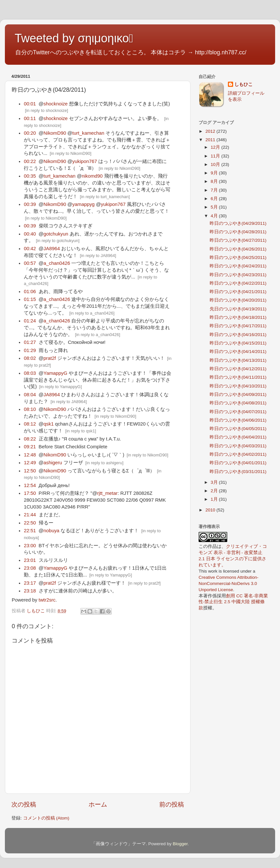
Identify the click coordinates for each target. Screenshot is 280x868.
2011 (211, 140)
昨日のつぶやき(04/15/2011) (238, 343)
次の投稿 (24, 804)
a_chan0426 (57, 263)
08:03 (30, 373)
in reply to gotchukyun (58, 241)
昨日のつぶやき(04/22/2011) (238, 283)
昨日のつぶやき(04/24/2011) (238, 266)
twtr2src (47, 600)
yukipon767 (85, 161)
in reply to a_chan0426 (92, 313)
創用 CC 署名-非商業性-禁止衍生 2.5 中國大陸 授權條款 (233, 602)
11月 (216, 156)
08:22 (30, 439)
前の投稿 (172, 804)
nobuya (52, 531)
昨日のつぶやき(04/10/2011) (238, 386)
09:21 (30, 447)
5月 (215, 207)
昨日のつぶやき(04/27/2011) (238, 240)
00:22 (30, 161)
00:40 (30, 234)
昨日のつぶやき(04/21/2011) (238, 292)
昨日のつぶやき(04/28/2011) (238, 232)
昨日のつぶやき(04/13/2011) (238, 360)
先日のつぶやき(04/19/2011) (238, 309)
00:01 (30, 104)
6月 (215, 199)
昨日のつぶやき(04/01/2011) (238, 463)
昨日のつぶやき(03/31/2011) (238, 472)
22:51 (30, 531)
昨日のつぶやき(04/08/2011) (238, 403)
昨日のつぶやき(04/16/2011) (238, 335)
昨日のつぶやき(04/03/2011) (238, 446)
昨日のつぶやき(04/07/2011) (238, 412)
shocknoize (56, 104)
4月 (215, 216)
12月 (216, 147)
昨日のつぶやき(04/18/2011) (238, 317)
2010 (211, 510)
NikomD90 (55, 133)
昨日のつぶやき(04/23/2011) (238, 275)
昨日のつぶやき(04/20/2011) (238, 300)
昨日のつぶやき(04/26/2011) (238, 249)
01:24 (30, 321)
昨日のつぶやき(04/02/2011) (238, 454)
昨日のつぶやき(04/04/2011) (238, 437)
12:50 (30, 471)
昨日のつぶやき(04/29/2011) (238, 223)
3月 (215, 482)
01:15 (30, 299)
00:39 (30, 204)
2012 (211, 131)
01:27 (30, 342)
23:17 (30, 583)
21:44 (30, 515)
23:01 (30, 560)
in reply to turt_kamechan (105, 197)
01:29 (30, 350)
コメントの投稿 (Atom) (46, 818)
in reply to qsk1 (81, 431)
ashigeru (53, 463)
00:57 (30, 263)
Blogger (180, 844)
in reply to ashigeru (105, 463)
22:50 (30, 523)
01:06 (30, 292)
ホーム (98, 804)
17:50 (30, 493)
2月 (215, 491)
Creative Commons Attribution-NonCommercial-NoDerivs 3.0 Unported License (229, 583)
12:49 (30, 463)
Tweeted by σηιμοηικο (74, 38)
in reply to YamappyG (61, 387)
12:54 (30, 485)
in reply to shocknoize (46, 110)
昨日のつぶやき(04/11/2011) (238, 377)
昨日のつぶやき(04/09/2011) (238, 394)
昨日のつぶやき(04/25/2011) (238, 258)
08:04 (30, 395)
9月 (215, 173)
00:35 (30, 176)
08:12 (30, 424)
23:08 (30, 568)
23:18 (30, 591)
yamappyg (84, 204)
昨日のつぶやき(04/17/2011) (238, 326)
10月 (216, 164)
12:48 (30, 455)
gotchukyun (56, 234)
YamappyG (56, 373)
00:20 (30, 133)
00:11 (30, 118)
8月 (215, 181)
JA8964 (52, 249)
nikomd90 (92, 176)
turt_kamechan (88, 133)
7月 (215, 190)
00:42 (30, 249)
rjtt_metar (107, 493)
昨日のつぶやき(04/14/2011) (238, 352)
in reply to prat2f (144, 583)
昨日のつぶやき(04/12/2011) (238, 369)
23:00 (30, 546)
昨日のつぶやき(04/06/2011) (238, 420)
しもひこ (244, 84)
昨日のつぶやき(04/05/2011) (238, 429)
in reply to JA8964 (98, 256)
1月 (215, 499)
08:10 (30, 409)
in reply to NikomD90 (70, 153)
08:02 (30, 358)
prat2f (50, 358)
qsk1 (49, 424)
